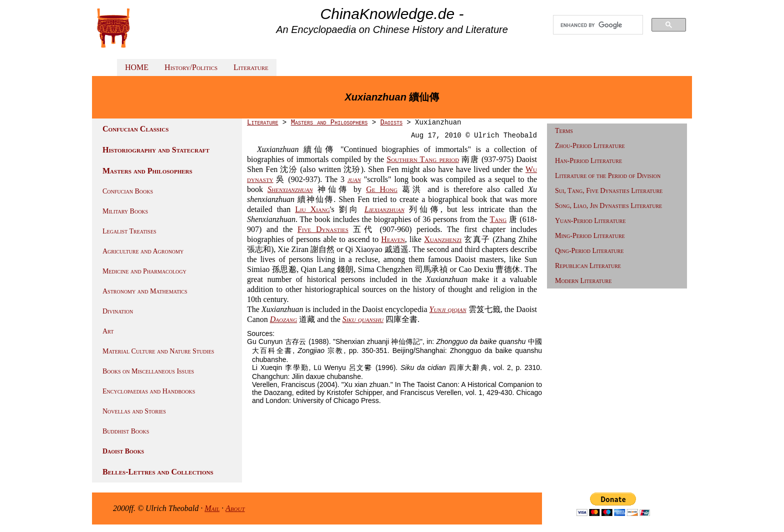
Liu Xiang (312, 209)
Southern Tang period (423, 159)
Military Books (125, 211)
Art (108, 331)
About (235, 508)
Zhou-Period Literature (590, 146)
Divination (118, 311)
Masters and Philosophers (147, 171)
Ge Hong (382, 189)
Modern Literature (583, 281)
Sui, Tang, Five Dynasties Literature (609, 191)
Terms (564, 131)
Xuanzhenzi (443, 239)
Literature (251, 67)
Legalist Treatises (129, 231)
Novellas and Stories (134, 411)
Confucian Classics (135, 129)
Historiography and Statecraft (156, 150)
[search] (598, 25)
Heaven (393, 239)
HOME (137, 67)
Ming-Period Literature (590, 236)
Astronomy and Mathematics (145, 291)
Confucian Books (128, 191)
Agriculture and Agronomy (143, 251)
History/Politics (191, 67)
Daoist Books (123, 451)
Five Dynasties (323, 229)
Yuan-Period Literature (590, 221)
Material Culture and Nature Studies (158, 351)
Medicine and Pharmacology (144, 271)
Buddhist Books (126, 431)
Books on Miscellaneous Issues (148, 371)
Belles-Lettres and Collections (158, 472)
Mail (212, 508)
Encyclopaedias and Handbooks (149, 391)
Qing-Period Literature (589, 251)
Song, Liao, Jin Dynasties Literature (608, 206)
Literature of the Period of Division (608, 176)
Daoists (391, 122)
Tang (498, 219)
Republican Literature (588, 266)
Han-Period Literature (588, 161)
